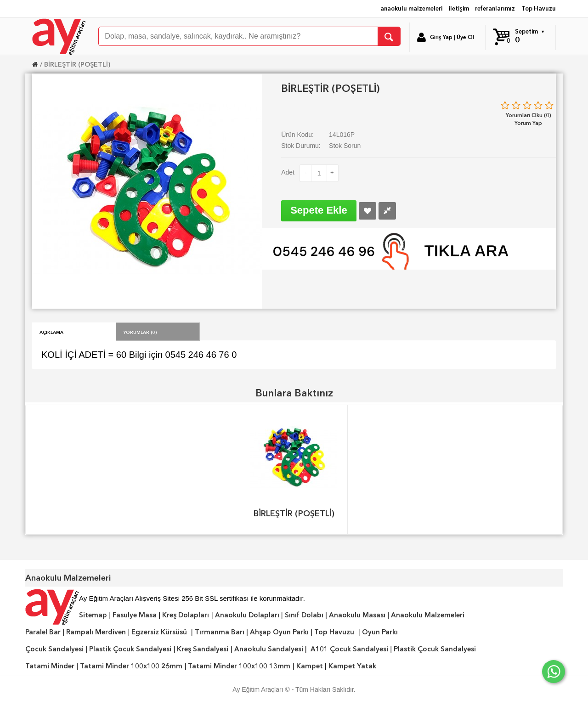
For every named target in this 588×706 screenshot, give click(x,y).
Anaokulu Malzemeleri (428, 615)
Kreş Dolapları (186, 615)
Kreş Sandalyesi (203, 649)
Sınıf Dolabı (304, 615)
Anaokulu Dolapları (247, 615)
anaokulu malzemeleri (411, 8)
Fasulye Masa (135, 615)
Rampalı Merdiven (96, 632)
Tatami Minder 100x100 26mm (131, 666)
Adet (288, 172)
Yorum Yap (528, 123)
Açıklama (51, 332)
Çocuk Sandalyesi (54, 649)
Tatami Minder (50, 666)
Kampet (310, 666)
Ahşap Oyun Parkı (279, 632)
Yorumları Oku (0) (529, 115)
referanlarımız (495, 8)
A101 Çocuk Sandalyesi (349, 649)
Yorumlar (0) (140, 332)
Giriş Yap (441, 37)
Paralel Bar (43, 632)
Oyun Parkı (380, 632)
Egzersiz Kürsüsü (159, 632)
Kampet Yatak (352, 666)
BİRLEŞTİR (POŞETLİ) (77, 64)
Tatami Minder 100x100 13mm (239, 666)
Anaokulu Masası (357, 615)
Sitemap (93, 615)
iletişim (459, 8)
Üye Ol (465, 37)
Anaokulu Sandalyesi (269, 649)
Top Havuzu (539, 8)
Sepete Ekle (319, 210)
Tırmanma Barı (220, 632)
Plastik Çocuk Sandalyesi (130, 649)
